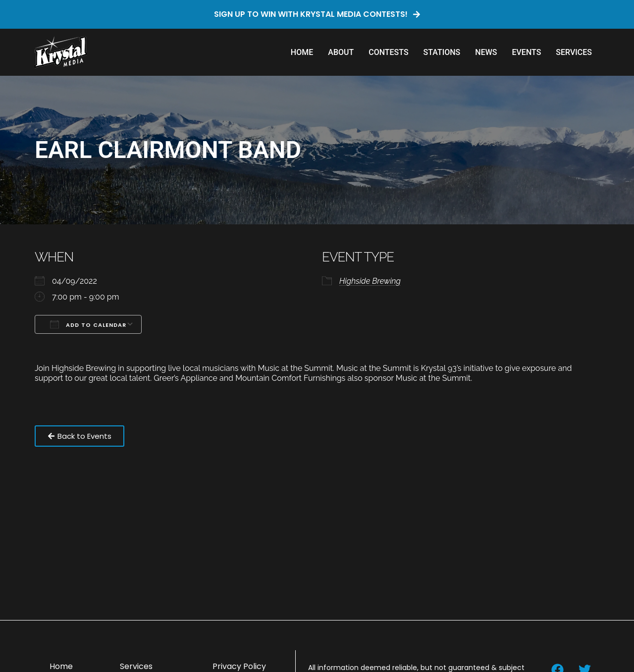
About (341, 52)
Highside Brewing (370, 281)
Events (526, 52)
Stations (442, 52)
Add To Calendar (88, 324)
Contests (388, 52)
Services (574, 52)
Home (302, 52)
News (486, 52)
